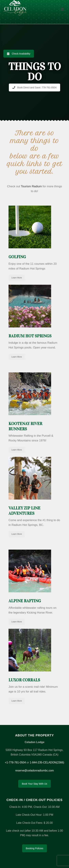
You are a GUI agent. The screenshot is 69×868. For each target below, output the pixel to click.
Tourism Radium (31, 186)
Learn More (17, 278)
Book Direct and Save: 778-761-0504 (34, 88)
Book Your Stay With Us (34, 784)
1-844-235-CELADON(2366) (47, 762)
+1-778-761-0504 (15, 762)
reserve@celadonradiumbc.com (34, 771)
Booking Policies (34, 848)
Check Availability (19, 54)
